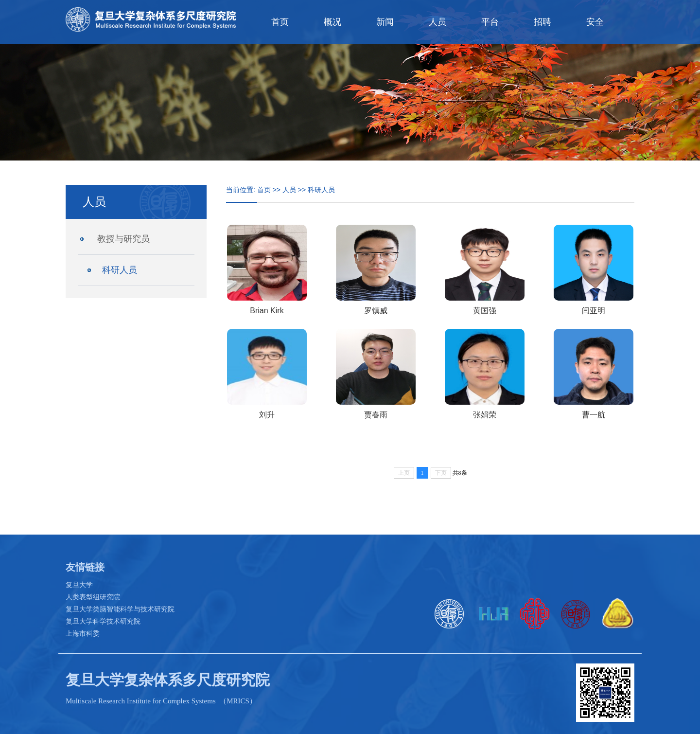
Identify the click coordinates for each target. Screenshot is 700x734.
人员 (437, 22)
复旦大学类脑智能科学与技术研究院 (120, 609)
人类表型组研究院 (93, 597)
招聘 (542, 22)
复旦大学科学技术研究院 (103, 621)
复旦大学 (79, 585)
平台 (490, 22)
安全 (595, 22)
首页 (280, 22)
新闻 (385, 22)
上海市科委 (83, 633)
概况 (332, 22)
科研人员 (120, 270)
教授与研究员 (123, 239)
